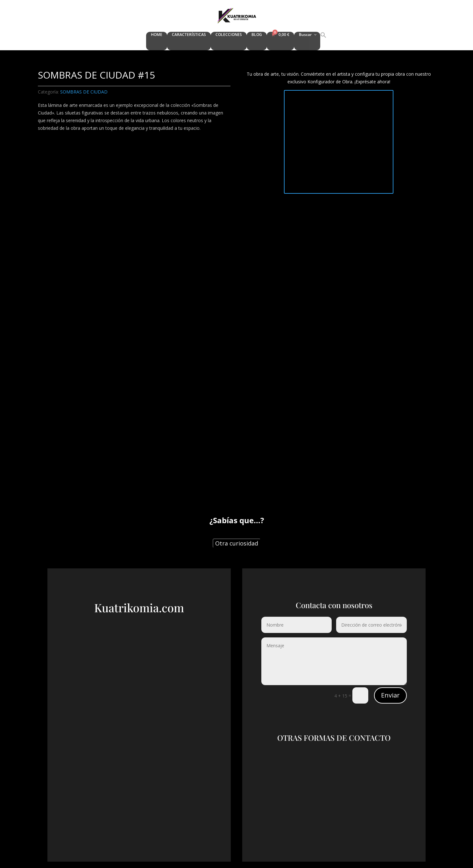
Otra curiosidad (237, 543)
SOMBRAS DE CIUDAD (84, 92)
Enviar (390, 695)
